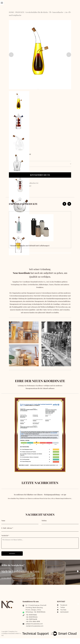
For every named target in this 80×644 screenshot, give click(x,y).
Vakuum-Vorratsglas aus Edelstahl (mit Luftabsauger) (30, 246)
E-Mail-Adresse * (7, 528)
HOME (11, 12)
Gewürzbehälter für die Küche (37, 12)
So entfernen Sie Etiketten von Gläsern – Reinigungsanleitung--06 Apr (40, 498)
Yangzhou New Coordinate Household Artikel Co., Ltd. (11, 633)
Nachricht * (5, 535)
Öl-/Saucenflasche (56, 12)
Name (3, 521)
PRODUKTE (20, 12)
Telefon (44, 521)
